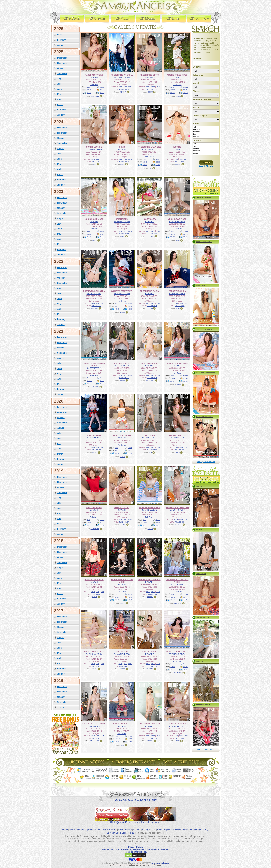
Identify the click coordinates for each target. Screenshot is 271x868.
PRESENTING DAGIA (149, 291)
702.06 (172, 669)
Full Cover (94, 84)
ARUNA (150, 529)
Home (65, 827)
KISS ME (177, 147)
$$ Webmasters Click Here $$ (120, 830)
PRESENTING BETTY (149, 75)
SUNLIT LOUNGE (94, 147)
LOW (130, 87)
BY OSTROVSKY (149, 77)
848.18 (145, 165)
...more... (61, 707)
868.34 (172, 381)
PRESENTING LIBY (177, 724)
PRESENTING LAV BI (94, 579)
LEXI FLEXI (95, 387)
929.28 (173, 90)
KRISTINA (123, 92)
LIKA (178, 308)
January (61, 45)
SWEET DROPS (149, 652)
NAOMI (123, 380)
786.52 (130, 450)
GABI (123, 745)
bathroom (206, 136)
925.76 (185, 234)
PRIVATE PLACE (122, 363)
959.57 (145, 162)
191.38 (130, 453)
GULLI (95, 240)
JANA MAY (178, 673)
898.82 (117, 597)
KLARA (123, 312)
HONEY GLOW (149, 219)
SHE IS (122, 147)
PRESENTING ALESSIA (149, 724)
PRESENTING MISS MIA (94, 291)
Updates (90, 827)
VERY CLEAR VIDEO (177, 219)
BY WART (94, 77)
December (62, 58)
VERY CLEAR (149, 435)
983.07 (172, 237)
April (59, 99)
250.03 (185, 237)
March (60, 35)
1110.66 (173, 234)
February (61, 40)
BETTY (150, 92)
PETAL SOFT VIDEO (122, 435)
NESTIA (123, 456)
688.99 (117, 306)
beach (206, 153)
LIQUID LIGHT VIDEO (94, 219)
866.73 (89, 525)
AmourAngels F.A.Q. (199, 827)
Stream (102, 87)
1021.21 (90, 383)
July (59, 84)
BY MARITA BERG (94, 149)
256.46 (102, 383)
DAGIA (150, 308)
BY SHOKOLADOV (122, 77)
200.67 (102, 93)
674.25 (185, 667)
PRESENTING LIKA (177, 291)
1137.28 (173, 597)
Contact (137, 827)
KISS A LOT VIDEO (122, 724)
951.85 (89, 90)
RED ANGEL (95, 96)
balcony (206, 132)
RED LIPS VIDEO (94, 507)
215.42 (158, 165)
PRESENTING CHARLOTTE (94, 724)
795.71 (185, 90)
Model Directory (77, 827)
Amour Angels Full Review (169, 827)
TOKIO (123, 236)
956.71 (117, 450)
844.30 (89, 93)
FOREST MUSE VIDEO (149, 507)
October (61, 68)
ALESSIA (123, 524)
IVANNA (150, 669)
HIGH (121, 87)
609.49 (117, 309)
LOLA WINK (150, 236)
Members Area (110, 827)
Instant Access (125, 827)
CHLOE (178, 96)
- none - (206, 129)
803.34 (158, 162)
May (59, 94)
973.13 (102, 381)
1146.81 (90, 381)
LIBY (95, 164)
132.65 (185, 669)
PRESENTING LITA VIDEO (149, 147)
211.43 (102, 237)
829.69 (185, 378)
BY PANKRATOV (149, 149)
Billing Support (149, 827)
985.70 (185, 597)
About (186, 827)
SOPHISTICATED (122, 507)
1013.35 (173, 600)
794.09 (173, 667)
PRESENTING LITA (177, 435)
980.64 (173, 378)
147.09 (130, 741)
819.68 (130, 739)
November (62, 63)
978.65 (89, 522)
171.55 (158, 525)
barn (206, 134)
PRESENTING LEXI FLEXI (177, 507)
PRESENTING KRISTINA (122, 75)
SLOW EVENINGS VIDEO (177, 363)
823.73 (172, 93)
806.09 (102, 234)
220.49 (102, 525)
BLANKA (178, 384)
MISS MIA (95, 308)
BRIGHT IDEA (122, 219)
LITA (150, 168)
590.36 (130, 306)
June (59, 89)
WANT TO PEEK (94, 435)
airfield (206, 149)
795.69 (117, 600)
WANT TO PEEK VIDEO (122, 291)
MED (125, 87)
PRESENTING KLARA (94, 652)
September (62, 73)
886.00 (117, 741)
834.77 (89, 237)
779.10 (102, 90)
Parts (89, 87)
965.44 (158, 522)
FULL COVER (124, 89)
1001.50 (117, 739)
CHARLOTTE (95, 741)
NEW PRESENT (122, 652)
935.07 (89, 234)
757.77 (130, 597)
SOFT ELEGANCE (149, 363)
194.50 (185, 93)
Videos (98, 827)
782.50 (102, 522)
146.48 (130, 600)
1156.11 (145, 522)
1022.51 (145, 525)
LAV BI (123, 164)
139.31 (185, 381)
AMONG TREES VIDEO (177, 75)
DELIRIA (178, 164)
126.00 (130, 309)
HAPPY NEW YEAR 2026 (149, 579)
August (60, 79)
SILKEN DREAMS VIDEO (177, 652)
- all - (206, 127)
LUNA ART (178, 603)
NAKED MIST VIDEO (94, 75)
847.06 (117, 453)
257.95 (185, 600)
